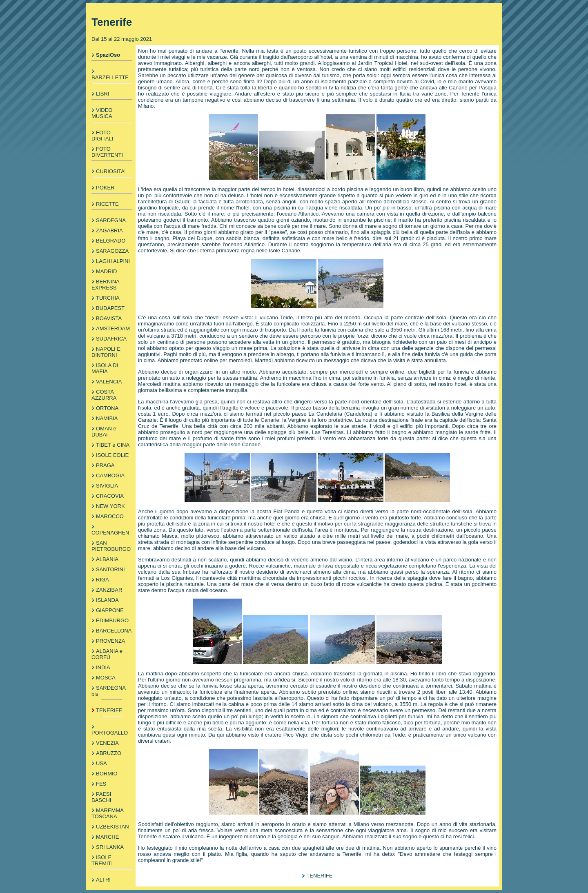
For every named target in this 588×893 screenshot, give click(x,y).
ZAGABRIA (109, 230)
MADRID (106, 271)
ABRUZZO (109, 753)
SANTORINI (110, 569)
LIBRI (103, 94)
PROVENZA (111, 641)
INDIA (103, 667)
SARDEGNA (111, 220)
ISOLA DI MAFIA (105, 368)
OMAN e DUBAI (104, 432)
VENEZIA (107, 743)
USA (101, 763)
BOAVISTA (109, 318)
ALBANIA (107, 559)
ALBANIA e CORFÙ (107, 654)
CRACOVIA (110, 496)
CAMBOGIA (110, 475)
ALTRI (103, 880)
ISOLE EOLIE (112, 455)
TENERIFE (109, 710)
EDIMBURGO (112, 620)
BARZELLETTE (110, 77)
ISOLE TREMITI (102, 860)
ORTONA (107, 408)
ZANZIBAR (109, 590)
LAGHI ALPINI (113, 261)
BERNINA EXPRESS (105, 285)
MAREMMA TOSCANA (107, 813)
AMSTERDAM (113, 328)
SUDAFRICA (111, 339)
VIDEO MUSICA (102, 113)
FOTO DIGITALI (102, 136)
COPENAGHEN (110, 533)
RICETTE (107, 204)
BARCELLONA (114, 631)
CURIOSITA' (111, 171)
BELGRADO (111, 241)
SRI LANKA (110, 847)
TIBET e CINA (113, 445)
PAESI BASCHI (101, 797)
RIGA (102, 580)
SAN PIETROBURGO (111, 546)
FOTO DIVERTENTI (107, 152)
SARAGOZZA (112, 251)
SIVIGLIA (107, 486)
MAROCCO (110, 516)
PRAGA (105, 465)
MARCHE (107, 837)
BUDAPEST (110, 308)
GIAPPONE (110, 610)
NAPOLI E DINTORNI (106, 352)
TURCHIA (108, 298)
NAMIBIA (107, 418)
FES (101, 784)
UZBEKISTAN (112, 827)
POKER (105, 188)
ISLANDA (107, 600)
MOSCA (106, 678)
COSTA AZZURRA (104, 395)
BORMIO (107, 774)
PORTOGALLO (110, 733)
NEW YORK (110, 506)
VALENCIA (109, 382)
